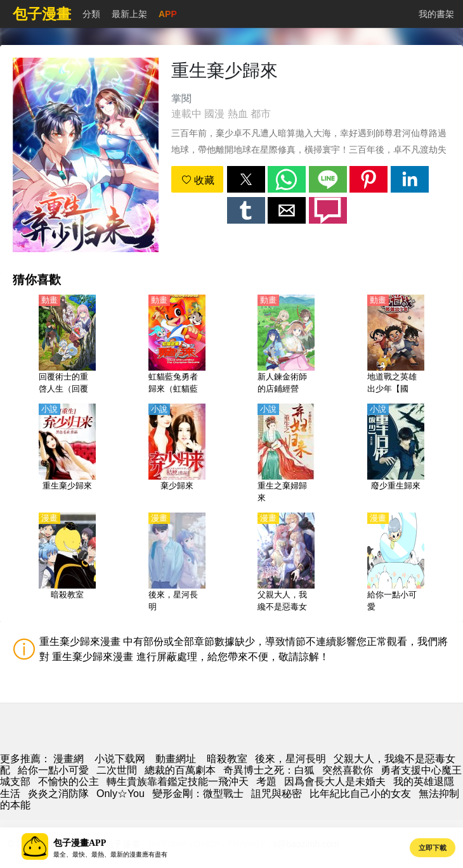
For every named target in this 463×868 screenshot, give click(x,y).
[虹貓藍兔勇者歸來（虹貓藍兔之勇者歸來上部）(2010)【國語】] (177, 345)
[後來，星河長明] (177, 563)
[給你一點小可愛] (396, 563)
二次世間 (117, 770)
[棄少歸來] (177, 454)
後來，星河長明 (290, 759)
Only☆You (121, 794)
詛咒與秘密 (277, 794)
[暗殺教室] (67, 563)
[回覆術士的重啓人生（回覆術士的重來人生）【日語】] (67, 345)
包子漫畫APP (80, 843)
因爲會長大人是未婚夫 (335, 782)
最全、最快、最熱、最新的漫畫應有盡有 (110, 854)
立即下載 (433, 848)
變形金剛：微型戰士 (198, 794)
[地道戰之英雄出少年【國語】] (396, 345)
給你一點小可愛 (53, 770)
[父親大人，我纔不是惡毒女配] (286, 563)
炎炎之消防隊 (58, 794)
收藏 (198, 180)
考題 (266, 782)
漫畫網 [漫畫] (68, 759)
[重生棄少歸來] (67, 454)
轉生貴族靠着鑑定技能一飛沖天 (178, 782)
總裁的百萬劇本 (180, 770)
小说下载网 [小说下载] (120, 759)
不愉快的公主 (68, 782)
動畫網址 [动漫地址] (176, 759)
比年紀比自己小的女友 (360, 794)
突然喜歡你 (348, 770)
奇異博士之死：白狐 (269, 770)
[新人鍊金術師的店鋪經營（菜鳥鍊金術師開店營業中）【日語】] (286, 345)
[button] (246, 179)
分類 (91, 14)
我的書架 (436, 14)
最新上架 (129, 14)
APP (168, 14)
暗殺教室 (227, 759)
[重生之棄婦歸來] (286, 454)
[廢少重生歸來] (396, 454)
